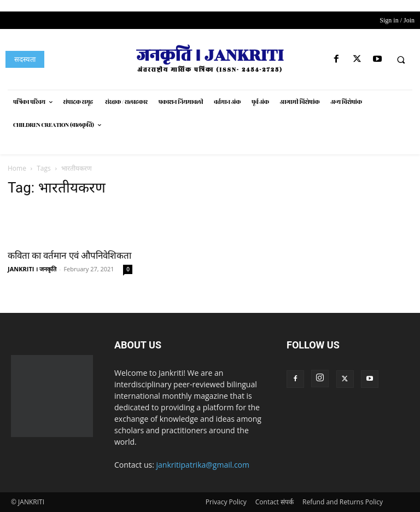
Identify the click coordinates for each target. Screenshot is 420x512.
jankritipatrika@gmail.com (203, 465)
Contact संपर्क (275, 502)
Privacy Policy (226, 502)
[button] (401, 60)
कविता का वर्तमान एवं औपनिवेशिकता (69, 255)
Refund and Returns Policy (343, 502)
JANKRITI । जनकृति (32, 269)
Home (17, 168)
